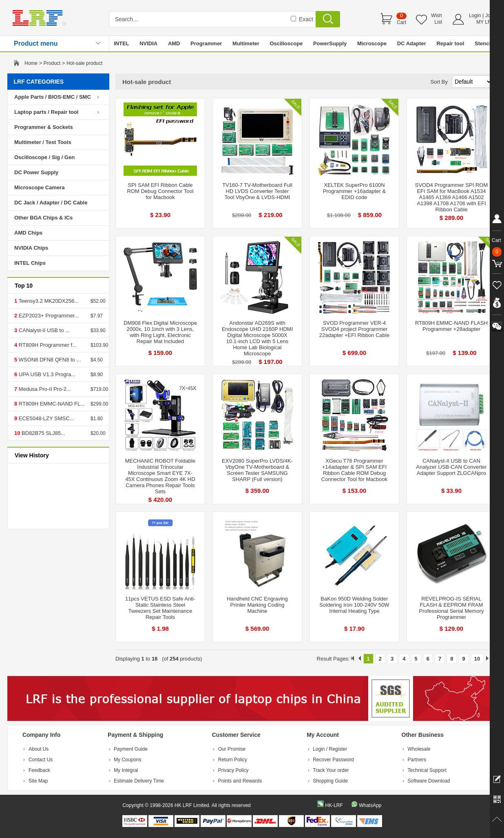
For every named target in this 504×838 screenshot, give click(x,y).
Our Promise (232, 749)
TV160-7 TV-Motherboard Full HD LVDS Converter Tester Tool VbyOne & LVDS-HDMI (257, 191)
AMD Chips (28, 233)
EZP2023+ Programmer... (48, 316)
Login (475, 16)
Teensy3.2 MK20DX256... (48, 301)
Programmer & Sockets (44, 127)
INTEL (122, 43)
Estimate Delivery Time (139, 781)
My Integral (126, 770)
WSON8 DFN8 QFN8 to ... (49, 360)
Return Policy (233, 760)
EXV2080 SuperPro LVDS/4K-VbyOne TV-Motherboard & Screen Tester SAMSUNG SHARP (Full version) (257, 470)
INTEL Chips (30, 263)
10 (477, 659)
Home (31, 63)
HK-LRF (334, 805)
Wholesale (419, 749)
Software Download (429, 781)
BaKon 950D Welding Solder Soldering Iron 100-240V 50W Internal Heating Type (354, 605)
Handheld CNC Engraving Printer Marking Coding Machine (257, 605)
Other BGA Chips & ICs (43, 218)
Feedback (39, 770)
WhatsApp (370, 805)
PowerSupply (330, 43)
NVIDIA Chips (31, 248)
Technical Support (427, 770)
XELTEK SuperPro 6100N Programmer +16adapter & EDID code (354, 191)
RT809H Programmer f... (47, 345)
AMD (174, 43)
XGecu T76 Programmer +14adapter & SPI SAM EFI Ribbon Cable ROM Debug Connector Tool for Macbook (354, 470)
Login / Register (330, 749)
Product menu (36, 43)
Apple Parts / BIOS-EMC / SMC (53, 97)
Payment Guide (131, 749)
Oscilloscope (286, 43)
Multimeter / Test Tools (43, 142)
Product (52, 63)
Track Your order (331, 770)
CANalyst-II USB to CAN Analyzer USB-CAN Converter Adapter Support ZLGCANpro (451, 467)
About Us (39, 749)
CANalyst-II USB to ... (43, 330)
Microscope (372, 43)
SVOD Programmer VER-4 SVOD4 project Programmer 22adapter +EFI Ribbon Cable (354, 329)
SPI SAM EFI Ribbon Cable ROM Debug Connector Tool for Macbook (160, 191)
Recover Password (333, 760)
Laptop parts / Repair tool (46, 112)
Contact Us (41, 760)
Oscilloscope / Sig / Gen (44, 157)
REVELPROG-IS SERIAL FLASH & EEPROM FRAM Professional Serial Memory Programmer (452, 608)
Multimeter (246, 43)
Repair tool (450, 43)
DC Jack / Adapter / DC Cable (51, 203)
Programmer (206, 43)
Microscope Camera (40, 187)
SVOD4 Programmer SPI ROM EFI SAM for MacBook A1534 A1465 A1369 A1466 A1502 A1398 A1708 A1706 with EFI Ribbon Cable (451, 197)
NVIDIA (148, 43)
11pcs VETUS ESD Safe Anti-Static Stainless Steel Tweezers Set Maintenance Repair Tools (160, 608)
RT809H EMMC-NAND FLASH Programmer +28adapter (451, 326)
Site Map (38, 781)
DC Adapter (412, 43)
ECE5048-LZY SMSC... (45, 418)
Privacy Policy (233, 770)
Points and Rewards (240, 781)
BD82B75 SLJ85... (43, 433)
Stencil (483, 43)
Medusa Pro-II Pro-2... (44, 389)
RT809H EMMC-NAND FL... (51, 404)
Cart (401, 22)
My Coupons (127, 760)
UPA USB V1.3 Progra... (46, 374)
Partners (417, 760)
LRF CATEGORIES (39, 82)
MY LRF (485, 22)
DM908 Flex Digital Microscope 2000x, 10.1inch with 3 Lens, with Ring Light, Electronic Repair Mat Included (160, 332)
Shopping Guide (330, 781)
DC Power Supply (36, 172)
